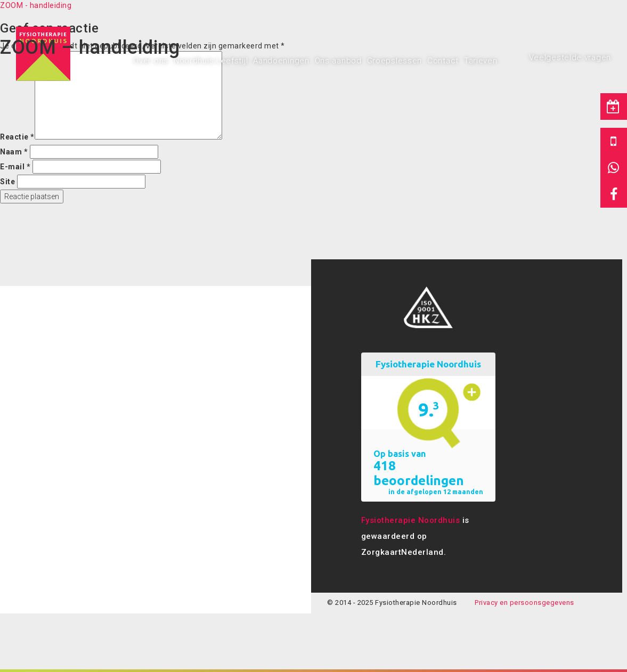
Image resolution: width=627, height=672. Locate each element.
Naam (14, 152)
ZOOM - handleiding (36, 5)
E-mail (15, 167)
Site (7, 182)
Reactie (17, 137)
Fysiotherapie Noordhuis (411, 520)
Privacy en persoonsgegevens (524, 603)
